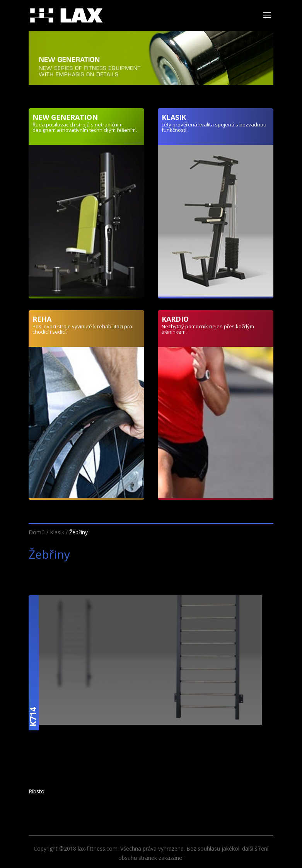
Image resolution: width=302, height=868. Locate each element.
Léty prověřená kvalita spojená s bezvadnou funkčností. (214, 127)
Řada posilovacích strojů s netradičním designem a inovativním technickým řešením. (85, 127)
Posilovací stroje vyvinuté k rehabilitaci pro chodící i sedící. (82, 329)
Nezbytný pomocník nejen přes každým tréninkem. (208, 329)
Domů (37, 532)
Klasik (57, 532)
